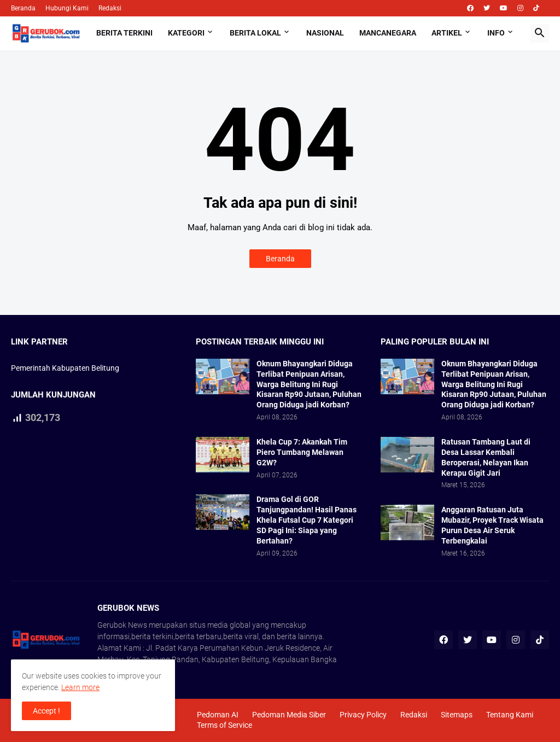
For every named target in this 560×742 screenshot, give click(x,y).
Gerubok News (122, 625)
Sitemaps (457, 715)
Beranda (23, 8)
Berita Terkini (124, 33)
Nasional (325, 33)
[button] (540, 33)
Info (496, 33)
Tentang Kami (510, 715)
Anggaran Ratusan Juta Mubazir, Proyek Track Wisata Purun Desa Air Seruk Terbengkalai (492, 525)
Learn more (80, 687)
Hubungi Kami (67, 8)
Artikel (447, 33)
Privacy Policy (363, 715)
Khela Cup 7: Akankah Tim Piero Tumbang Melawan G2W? (302, 452)
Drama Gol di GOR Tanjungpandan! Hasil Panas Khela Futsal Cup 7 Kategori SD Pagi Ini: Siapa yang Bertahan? (307, 520)
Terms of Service (224, 725)
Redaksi (110, 8)
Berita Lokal (255, 33)
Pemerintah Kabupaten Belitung (65, 368)
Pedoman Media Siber (289, 715)
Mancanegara (388, 33)
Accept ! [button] (46, 711)
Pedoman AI (218, 715)
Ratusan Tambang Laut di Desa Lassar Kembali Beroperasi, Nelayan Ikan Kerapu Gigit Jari (486, 457)
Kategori (186, 33)
